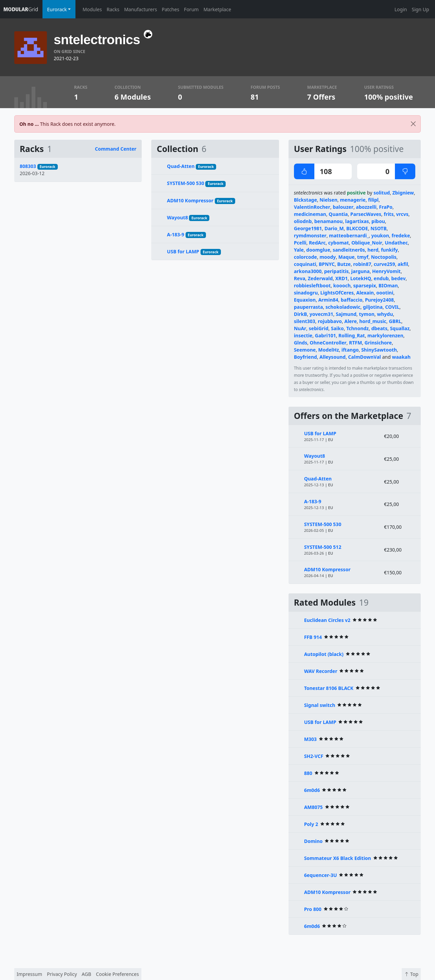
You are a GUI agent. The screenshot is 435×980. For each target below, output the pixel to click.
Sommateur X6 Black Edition (338, 858)
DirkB (301, 314)
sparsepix (364, 285)
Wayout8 (177, 217)
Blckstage (306, 200)
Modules (92, 9)
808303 (28, 166)
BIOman (388, 285)
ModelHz (328, 350)
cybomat (339, 243)
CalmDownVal (364, 357)
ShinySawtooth (379, 350)
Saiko (337, 328)
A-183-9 (176, 234)
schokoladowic (343, 307)
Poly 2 (311, 824)
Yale (299, 250)
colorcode (306, 257)
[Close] (413, 124)
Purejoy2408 (379, 300)
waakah (401, 357)
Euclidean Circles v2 (327, 620)
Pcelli (300, 243)
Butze (344, 264)
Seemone (305, 350)
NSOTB (378, 228)
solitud (382, 193)
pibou (378, 221)
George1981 (308, 228)
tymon (367, 314)
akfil (403, 264)
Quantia (338, 214)
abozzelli (366, 207)
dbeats (379, 328)
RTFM (355, 343)
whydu (385, 314)
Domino (314, 841)
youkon (380, 235)
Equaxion (305, 300)
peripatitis (336, 271)
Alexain (365, 293)
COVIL (392, 307)
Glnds (301, 343)
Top (411, 974)
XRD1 (341, 278)
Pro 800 (313, 909)
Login (401, 9)
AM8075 (314, 807)
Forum (191, 9)
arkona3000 (308, 271)
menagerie (353, 200)
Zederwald (320, 278)
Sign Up (420, 9)
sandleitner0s (349, 250)
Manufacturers (141, 9)
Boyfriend (306, 357)
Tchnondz (358, 328)
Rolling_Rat (352, 335)
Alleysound (333, 357)
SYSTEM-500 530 (185, 183)
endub (381, 278)
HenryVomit (386, 271)
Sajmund (346, 314)
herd (373, 250)
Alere (351, 321)
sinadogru (306, 293)
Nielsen (328, 200)
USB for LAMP (183, 251)
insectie (303, 335)
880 (308, 773)
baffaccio (352, 300)
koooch (342, 285)
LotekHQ (361, 278)
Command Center (116, 149)
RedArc (317, 243)
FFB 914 (313, 637)
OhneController (328, 343)
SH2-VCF (314, 756)
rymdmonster (310, 235)
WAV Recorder (321, 671)
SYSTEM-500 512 (323, 547)
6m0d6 (312, 790)
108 (313, 171)
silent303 (305, 321)
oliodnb (303, 221)
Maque (347, 257)
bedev (398, 278)
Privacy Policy (62, 974)
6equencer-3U (321, 875)
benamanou (329, 221)
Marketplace (217, 9)
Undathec (396, 243)
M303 (310, 739)
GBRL (395, 321)
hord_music (373, 321)
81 (255, 97)
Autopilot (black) (324, 654)
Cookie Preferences (117, 974)
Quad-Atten (181, 166)
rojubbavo (330, 321)
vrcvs (402, 214)
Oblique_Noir (367, 243)
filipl (373, 200)
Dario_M (334, 228)
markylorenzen (385, 335)
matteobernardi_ (349, 235)
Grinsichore (378, 343)
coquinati (305, 264)
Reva (300, 278)
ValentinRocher (312, 207)
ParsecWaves (366, 214)
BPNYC (327, 264)
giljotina (373, 307)
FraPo (386, 207)
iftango (350, 350)
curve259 (385, 264)
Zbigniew (403, 193)
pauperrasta (309, 307)
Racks (113, 9)
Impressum (29, 974)
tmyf (363, 257)
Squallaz (400, 328)
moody (328, 257)
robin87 (362, 264)
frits (389, 214)
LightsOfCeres (337, 293)
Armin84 (328, 300)
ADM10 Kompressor (190, 200)
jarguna (361, 271)
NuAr (300, 328)
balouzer (343, 207)
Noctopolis (384, 257)
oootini (385, 293)
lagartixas (357, 221)
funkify (389, 250)
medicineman (310, 214)
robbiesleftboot (312, 285)
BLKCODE (357, 228)
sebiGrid (319, 328)
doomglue (318, 250)
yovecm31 (321, 314)
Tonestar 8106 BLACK (329, 688)
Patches (170, 9)
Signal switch (320, 705)
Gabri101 (326, 335)
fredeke (401, 235)
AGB (86, 974)
